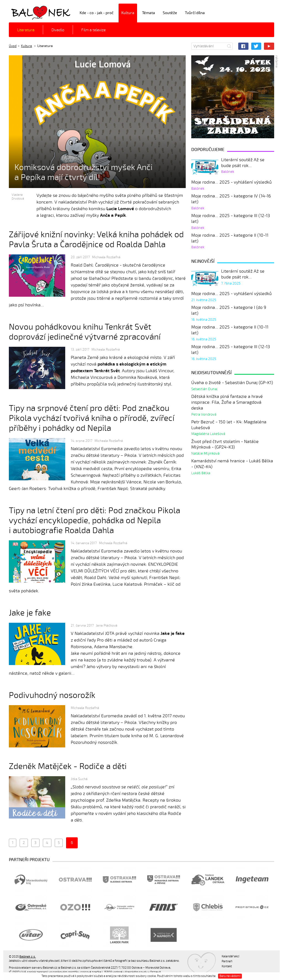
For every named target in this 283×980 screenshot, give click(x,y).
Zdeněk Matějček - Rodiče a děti (68, 766)
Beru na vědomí (230, 976)
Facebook (243, 46)
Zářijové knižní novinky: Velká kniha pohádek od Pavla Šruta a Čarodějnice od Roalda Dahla (96, 240)
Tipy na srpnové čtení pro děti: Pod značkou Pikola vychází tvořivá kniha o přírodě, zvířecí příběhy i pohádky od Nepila (92, 418)
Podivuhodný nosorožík (52, 695)
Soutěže (170, 13)
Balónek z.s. (23, 12)
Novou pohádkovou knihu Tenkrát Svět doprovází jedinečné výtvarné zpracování (85, 332)
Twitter (256, 46)
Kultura (128, 13)
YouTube (269, 46)
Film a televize (93, 30)
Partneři (227, 961)
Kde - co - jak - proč (97, 13)
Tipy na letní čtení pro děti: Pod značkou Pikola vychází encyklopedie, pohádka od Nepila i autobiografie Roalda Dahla (95, 521)
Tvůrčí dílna (195, 13)
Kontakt (227, 966)
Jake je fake (30, 613)
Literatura (26, 30)
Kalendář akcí (230, 956)
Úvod (13, 46)
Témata (149, 13)
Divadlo (58, 30)
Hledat (229, 46)
